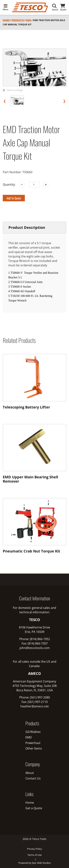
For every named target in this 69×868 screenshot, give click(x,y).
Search (55, 7)
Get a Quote (34, 808)
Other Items (34, 748)
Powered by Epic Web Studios (35, 863)
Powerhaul (33, 743)
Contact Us (33, 778)
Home (6, 20)
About (30, 773)
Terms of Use (34, 855)
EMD (29, 20)
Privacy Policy (34, 849)
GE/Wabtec (33, 732)
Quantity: (9, 184)
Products (18, 20)
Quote (63, 7)
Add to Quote (14, 198)
